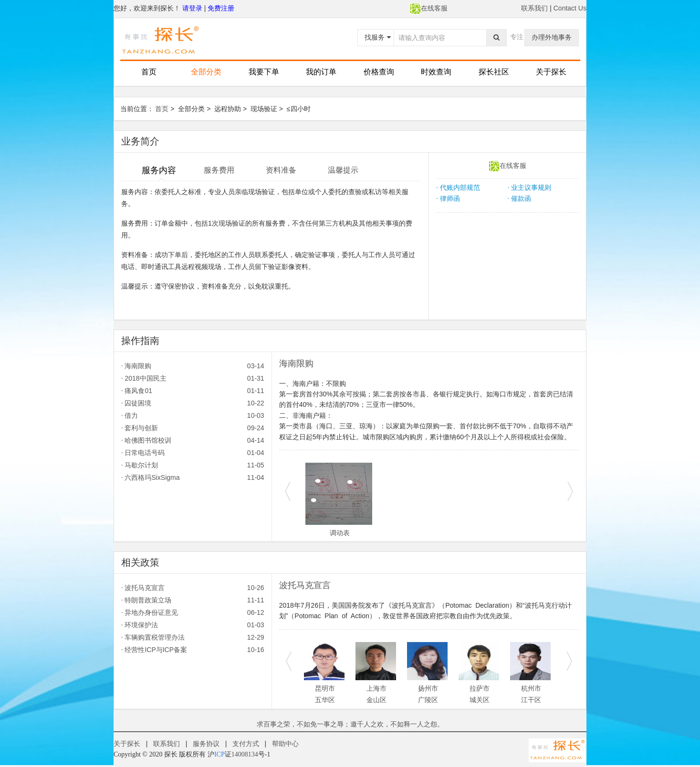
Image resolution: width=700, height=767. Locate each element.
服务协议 (206, 744)
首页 (149, 72)
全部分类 (206, 72)
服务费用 (219, 170)
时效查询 (436, 72)
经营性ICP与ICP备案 (193, 650)
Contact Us (570, 8)
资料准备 (281, 170)
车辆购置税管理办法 (193, 637)
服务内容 (159, 170)
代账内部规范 (458, 187)
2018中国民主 (193, 378)
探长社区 (494, 72)
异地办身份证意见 (193, 612)
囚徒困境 (193, 403)
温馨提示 (343, 170)
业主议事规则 (529, 187)
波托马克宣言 (193, 588)
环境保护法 (193, 625)
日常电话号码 (193, 453)
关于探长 (551, 72)
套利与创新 (193, 428)
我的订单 (321, 72)
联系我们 (534, 8)
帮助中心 (285, 744)
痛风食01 (193, 391)
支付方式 (246, 744)
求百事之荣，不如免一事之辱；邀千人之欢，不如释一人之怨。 (350, 724)
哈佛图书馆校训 (193, 440)
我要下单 (264, 72)
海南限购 (193, 366)
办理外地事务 (552, 37)
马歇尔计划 (193, 465)
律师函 (448, 198)
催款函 (519, 198)
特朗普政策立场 (193, 600)
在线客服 (429, 8)
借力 (193, 415)
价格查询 (379, 72)
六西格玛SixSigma (193, 477)
